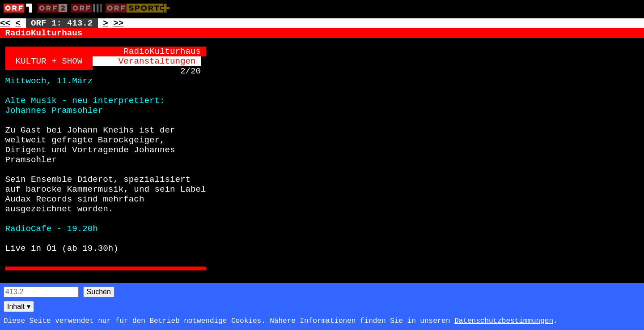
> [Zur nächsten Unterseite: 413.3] (106, 23)
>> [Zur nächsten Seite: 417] (118, 23)
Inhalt (19, 306)
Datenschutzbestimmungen (504, 321)
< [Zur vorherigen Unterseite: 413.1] (18, 23)
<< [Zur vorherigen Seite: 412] (5, 23)
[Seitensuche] (41, 292)
